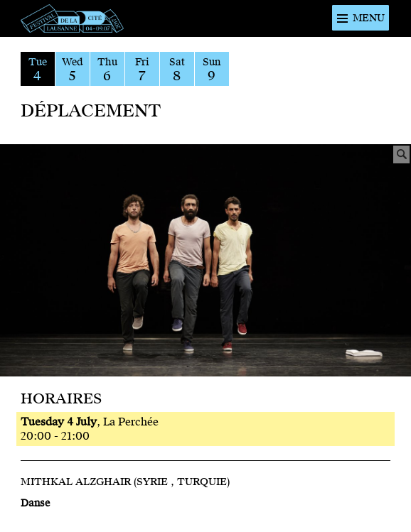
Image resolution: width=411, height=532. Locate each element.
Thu (107, 70)
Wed (73, 70)
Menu (369, 18)
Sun (212, 70)
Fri (142, 70)
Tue (38, 70)
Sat (177, 70)
